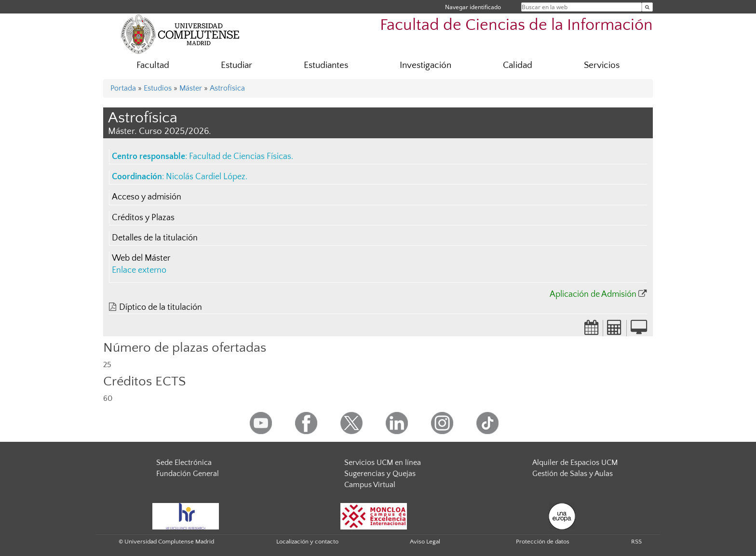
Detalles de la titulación (155, 238)
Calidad (518, 65)
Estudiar (236, 65)
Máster (191, 88)
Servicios (602, 65)
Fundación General (188, 474)
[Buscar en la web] (647, 7)
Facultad (153, 65)
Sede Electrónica (184, 463)
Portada (123, 88)
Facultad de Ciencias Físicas (240, 157)
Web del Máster (141, 258)
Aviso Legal (425, 542)
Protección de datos (543, 542)
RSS (636, 542)
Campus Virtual (370, 485)
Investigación (425, 65)
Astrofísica (227, 88)
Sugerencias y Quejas (380, 474)
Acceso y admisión (147, 197)
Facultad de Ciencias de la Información (516, 25)
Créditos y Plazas (143, 218)
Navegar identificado (473, 7)
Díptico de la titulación (161, 307)
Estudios (158, 88)
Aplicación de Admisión (593, 294)
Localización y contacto (307, 542)
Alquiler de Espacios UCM (575, 463)
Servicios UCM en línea (383, 463)
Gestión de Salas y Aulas (573, 474)
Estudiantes (326, 65)
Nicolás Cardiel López (206, 177)
